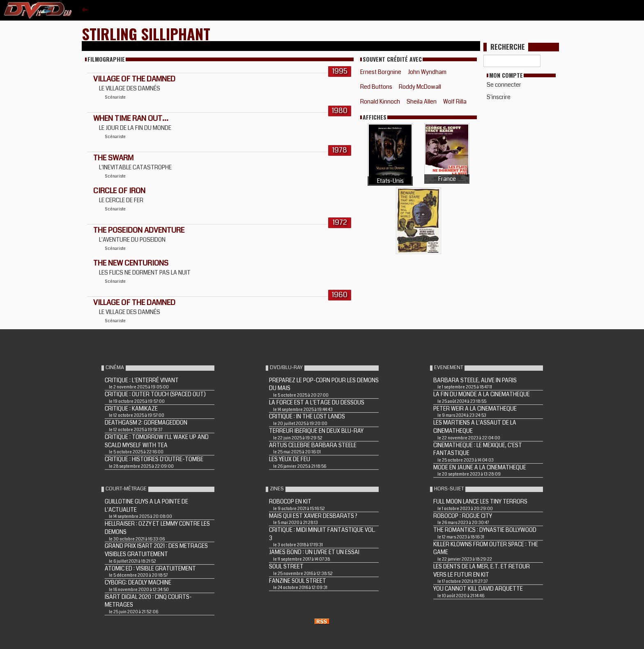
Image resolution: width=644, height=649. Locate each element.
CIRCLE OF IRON (119, 191)
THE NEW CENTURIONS (131, 263)
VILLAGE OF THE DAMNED (134, 79)
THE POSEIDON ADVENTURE (139, 230)
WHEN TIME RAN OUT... (131, 118)
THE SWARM (113, 158)
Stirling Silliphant (146, 33)
